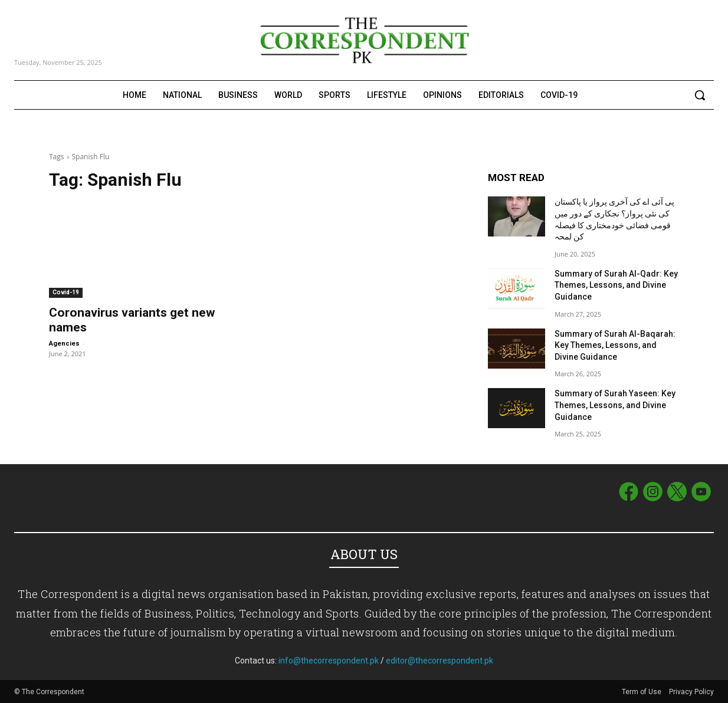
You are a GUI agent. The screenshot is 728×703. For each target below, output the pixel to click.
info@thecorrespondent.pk (329, 661)
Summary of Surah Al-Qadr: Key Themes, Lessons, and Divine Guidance (616, 285)
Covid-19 (66, 292)
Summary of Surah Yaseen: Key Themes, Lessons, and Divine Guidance (615, 405)
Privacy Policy (691, 692)
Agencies (64, 344)
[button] (700, 95)
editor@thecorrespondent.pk (440, 661)
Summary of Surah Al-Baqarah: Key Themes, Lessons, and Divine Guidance (615, 345)
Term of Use (642, 692)
